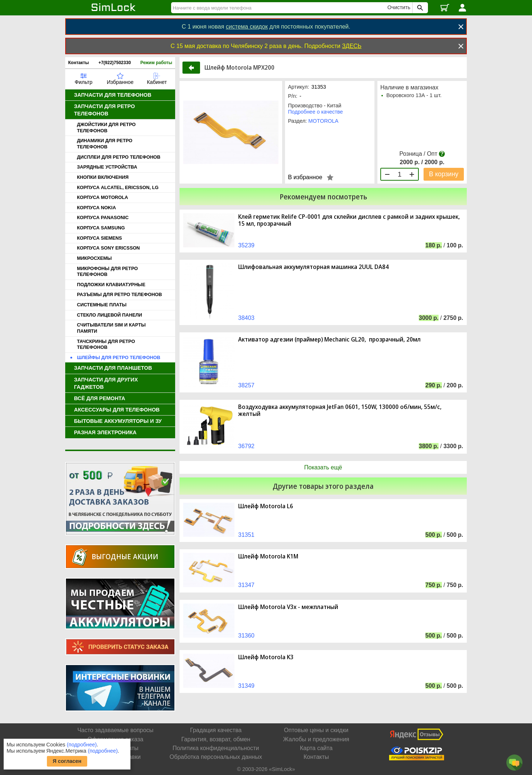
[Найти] (280, 8)
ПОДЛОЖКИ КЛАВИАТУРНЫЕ (111, 285)
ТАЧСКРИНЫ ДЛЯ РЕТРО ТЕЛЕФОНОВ (106, 344)
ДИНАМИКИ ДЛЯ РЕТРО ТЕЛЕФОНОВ (105, 144)
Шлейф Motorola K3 (266, 657)
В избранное (305, 177)
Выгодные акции (125, 556)
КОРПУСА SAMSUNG (101, 228)
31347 (246, 585)
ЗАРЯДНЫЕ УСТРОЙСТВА (107, 167)
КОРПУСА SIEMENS (99, 238)
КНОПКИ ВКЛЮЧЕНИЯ (103, 177)
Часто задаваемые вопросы (115, 730)
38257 (246, 385)
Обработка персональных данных (216, 757)
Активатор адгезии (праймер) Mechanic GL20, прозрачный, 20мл (329, 339)
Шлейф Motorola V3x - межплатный (288, 607)
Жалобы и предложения (316, 739)
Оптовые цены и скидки (316, 730)
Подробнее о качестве (315, 112)
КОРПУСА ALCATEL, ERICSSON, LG (118, 187)
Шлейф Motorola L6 (266, 506)
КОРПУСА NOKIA (96, 208)
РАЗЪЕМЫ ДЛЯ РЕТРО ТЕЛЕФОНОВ (119, 294)
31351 (246, 535)
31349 (246, 686)
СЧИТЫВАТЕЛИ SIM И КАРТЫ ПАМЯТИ (111, 328)
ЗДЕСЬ (352, 46)
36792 (246, 446)
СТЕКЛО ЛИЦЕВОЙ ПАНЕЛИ (110, 315)
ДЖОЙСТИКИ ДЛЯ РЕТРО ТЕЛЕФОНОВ (106, 128)
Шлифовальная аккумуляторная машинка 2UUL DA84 (313, 267)
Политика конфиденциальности (216, 748)
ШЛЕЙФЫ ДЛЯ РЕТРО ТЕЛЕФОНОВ (119, 357)
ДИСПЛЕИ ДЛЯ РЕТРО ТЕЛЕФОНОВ (119, 157)
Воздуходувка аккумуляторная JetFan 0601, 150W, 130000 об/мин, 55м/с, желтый (340, 410)
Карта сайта (316, 748)
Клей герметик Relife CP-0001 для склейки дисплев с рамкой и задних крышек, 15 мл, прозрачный (349, 220)
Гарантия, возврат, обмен (216, 739)
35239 (246, 245)
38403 (246, 318)
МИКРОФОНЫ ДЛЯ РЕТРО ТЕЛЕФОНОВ (107, 272)
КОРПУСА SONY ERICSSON (108, 248)
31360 (246, 636)
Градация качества (216, 730)
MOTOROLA (324, 121)
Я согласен (67, 761)
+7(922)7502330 (115, 63)
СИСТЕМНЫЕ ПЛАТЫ (102, 305)
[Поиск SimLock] (419, 8)
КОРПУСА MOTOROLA (103, 197)
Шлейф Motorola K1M (268, 556)
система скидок (247, 27)
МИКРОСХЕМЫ (94, 258)
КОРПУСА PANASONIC (103, 217)
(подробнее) (82, 745)
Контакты (79, 63)
